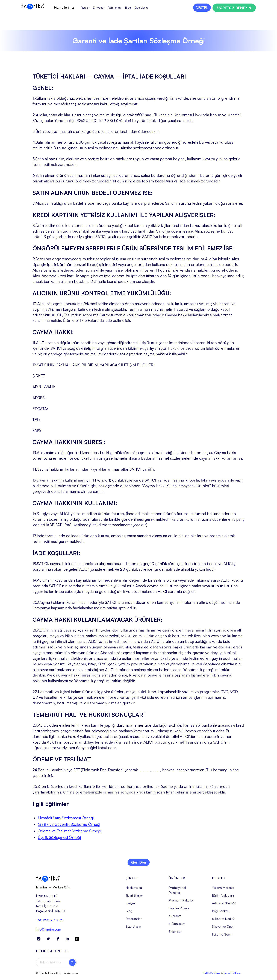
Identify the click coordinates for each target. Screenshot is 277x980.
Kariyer (130, 906)
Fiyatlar (85, 8)
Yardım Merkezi (223, 891)
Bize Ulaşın (141, 8)
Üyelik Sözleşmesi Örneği (59, 837)
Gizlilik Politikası (212, 976)
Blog (128, 8)
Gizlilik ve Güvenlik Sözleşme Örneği (69, 824)
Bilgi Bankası (221, 914)
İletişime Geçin (222, 937)
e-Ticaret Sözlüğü (224, 906)
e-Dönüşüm (177, 927)
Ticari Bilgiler (134, 898)
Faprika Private (179, 911)
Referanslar (115, 8)
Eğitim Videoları (223, 898)
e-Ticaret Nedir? (223, 922)
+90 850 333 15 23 (50, 923)
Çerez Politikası (232, 976)
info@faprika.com (48, 932)
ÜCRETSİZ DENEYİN (234, 8)
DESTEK (202, 7)
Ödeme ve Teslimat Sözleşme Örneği (69, 831)
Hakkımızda (134, 891)
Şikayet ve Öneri (223, 929)
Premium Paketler (181, 903)
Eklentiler (175, 934)
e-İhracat (175, 919)
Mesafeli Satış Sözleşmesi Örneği (66, 818)
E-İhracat (99, 8)
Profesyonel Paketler (177, 893)
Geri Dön (139, 862)
